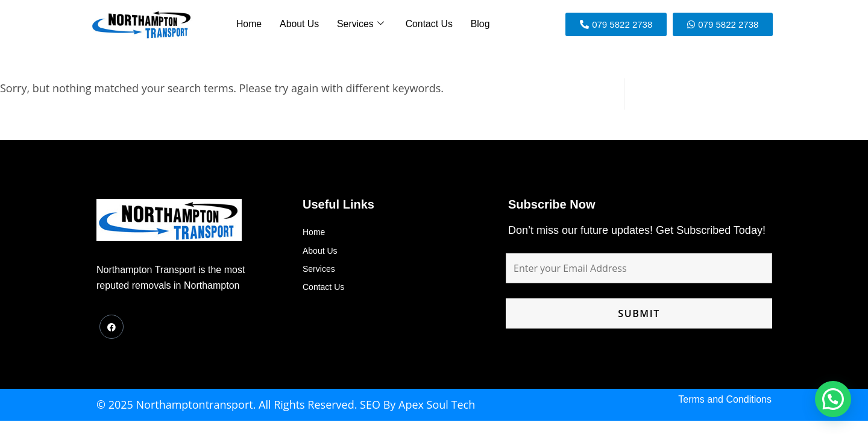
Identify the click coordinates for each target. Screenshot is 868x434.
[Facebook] (112, 327)
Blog (476, 24)
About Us (301, 24)
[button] (833, 399)
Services (361, 24)
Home (253, 24)
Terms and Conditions (725, 399)
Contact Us (427, 24)
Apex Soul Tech (437, 404)
